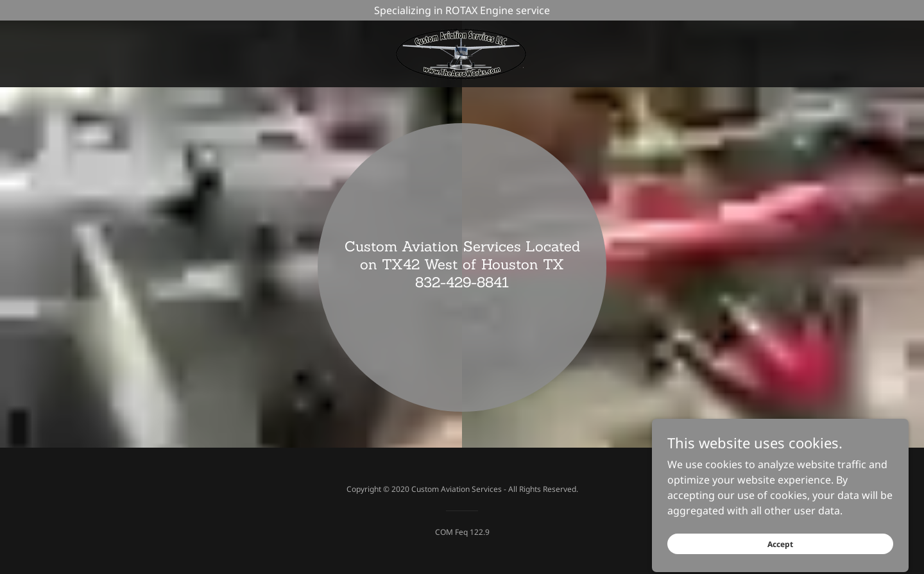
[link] (462, 53)
